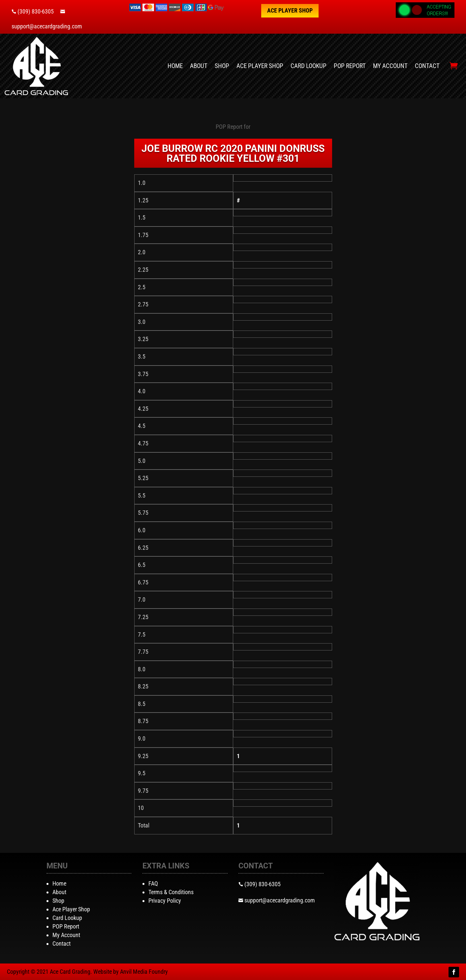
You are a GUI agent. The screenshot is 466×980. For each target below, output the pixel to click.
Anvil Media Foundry (144, 972)
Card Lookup (309, 66)
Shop (222, 66)
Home (175, 66)
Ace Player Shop (290, 10)
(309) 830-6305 (36, 11)
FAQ (153, 883)
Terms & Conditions (171, 892)
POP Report (350, 66)
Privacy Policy (165, 901)
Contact (427, 66)
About (199, 66)
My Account (390, 66)
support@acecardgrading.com (47, 26)
